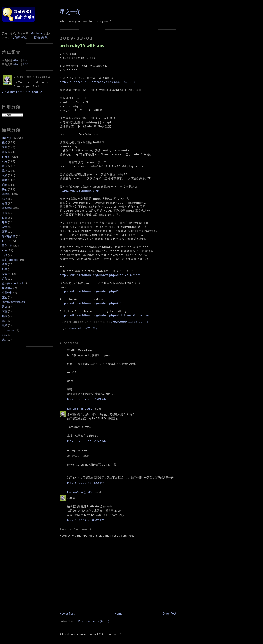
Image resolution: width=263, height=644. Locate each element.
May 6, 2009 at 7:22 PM (86, 483)
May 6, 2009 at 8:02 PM (86, 520)
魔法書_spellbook (13, 283)
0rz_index (8, 330)
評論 (4, 297)
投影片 (6, 274)
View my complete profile (22, 92)
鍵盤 (4, 269)
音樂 (4, 180)
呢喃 (4, 185)
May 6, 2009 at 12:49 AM (87, 399)
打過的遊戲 (41, 37)
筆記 (4, 171)
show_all (7, 138)
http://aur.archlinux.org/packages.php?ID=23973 (98, 82)
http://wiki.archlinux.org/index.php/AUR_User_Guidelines (105, 315)
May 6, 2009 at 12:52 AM (87, 441)
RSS (26, 60)
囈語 (4, 199)
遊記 (4, 321)
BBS (4, 335)
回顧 (4, 175)
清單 (4, 265)
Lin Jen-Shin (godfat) (81, 409)
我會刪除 (7, 288)
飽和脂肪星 (8, 236)
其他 (4, 189)
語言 (4, 279)
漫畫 (4, 213)
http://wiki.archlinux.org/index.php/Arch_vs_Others (100, 275)
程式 (4, 143)
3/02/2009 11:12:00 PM (129, 322)
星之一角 (7, 246)
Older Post (169, 614)
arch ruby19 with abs (82, 46)
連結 (4, 340)
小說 (4, 255)
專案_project (10, 260)
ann (4, 250)
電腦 (4, 166)
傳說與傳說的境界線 (14, 302)
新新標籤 (7, 208)
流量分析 (7, 293)
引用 (4, 161)
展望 (4, 311)
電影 (4, 326)
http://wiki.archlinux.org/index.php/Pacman (94, 291)
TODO (6, 241)
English (7, 157)
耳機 (4, 222)
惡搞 (4, 307)
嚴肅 (4, 204)
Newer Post (67, 614)
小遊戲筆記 (19, 37)
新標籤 (6, 194)
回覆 (4, 232)
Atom (17, 60)
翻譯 (4, 316)
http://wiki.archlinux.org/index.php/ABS (91, 303)
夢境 (4, 227)
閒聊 (4, 147)
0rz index (37, 33)
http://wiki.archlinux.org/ (79, 191)
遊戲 (4, 152)
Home (119, 614)
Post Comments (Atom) (94, 621)
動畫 (4, 218)
